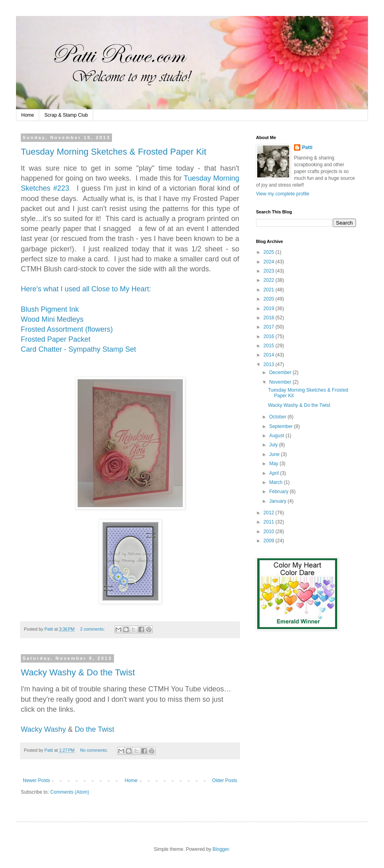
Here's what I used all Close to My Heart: (86, 289)
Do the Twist (95, 729)
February (279, 492)
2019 (270, 309)
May (274, 464)
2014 (270, 355)
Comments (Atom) (69, 792)
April (275, 473)
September (282, 426)
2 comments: (93, 629)
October (278, 417)
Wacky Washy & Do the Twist (78, 672)
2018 (270, 318)
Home (28, 115)
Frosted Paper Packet (57, 339)
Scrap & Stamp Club (66, 115)
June (275, 454)
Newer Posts (36, 780)
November (281, 382)
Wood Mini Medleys (52, 319)
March (277, 482)
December (281, 372)
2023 (270, 271)
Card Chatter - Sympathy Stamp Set (78, 349)
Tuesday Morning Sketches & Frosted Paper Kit (114, 152)
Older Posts (225, 780)
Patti (307, 147)
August (277, 436)
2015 (270, 346)
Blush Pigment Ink (50, 309)
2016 (270, 336)
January (278, 501)
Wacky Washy (43, 729)
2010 (270, 532)
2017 (270, 327)
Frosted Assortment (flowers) (67, 329)
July (274, 445)
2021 (270, 290)
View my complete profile (283, 194)
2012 (270, 513)
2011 (270, 522)
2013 (270, 364)
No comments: (95, 750)
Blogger (221, 849)
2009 (270, 541)
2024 (270, 262)
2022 (270, 280)
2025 (270, 252)
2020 (270, 299)
